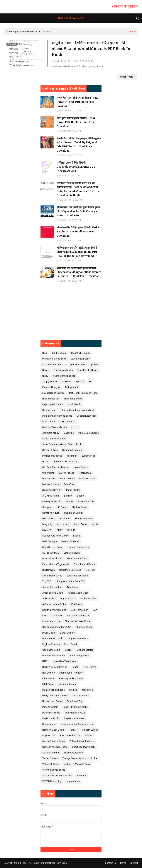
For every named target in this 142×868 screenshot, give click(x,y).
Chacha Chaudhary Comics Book (78, 410)
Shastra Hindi (49, 410)
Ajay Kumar (73, 587)
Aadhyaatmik (71, 387)
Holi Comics (49, 673)
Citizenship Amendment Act (57, 627)
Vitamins (82, 776)
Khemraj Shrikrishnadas (71, 678)
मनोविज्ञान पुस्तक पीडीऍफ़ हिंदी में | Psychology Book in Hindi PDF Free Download (76, 167)
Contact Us (111, 863)
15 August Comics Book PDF (70, 581)
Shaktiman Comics (74, 513)
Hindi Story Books (73, 399)
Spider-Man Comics (52, 576)
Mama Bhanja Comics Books (57, 416)
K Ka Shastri (48, 678)
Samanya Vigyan (51, 513)
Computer (47, 507)
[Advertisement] (71, 311)
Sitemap (134, 863)
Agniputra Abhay (51, 433)
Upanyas (94, 364)
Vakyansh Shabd (51, 764)
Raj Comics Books (63, 370)
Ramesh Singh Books (53, 730)
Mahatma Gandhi (68, 684)
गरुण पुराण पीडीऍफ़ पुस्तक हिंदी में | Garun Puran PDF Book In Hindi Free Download (76, 122)
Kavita (95, 524)
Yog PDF (47, 581)
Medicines (87, 690)
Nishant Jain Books (52, 701)
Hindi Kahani (85, 473)
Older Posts (127, 77)
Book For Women (80, 610)
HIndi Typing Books (79, 656)
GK (90, 382)
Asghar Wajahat (88, 599)
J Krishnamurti (68, 422)
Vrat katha (65, 519)
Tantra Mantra (73, 490)
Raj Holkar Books (51, 718)
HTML (45, 661)
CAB (45, 616)
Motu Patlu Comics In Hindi (83, 393)
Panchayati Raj (75, 701)
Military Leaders (81, 696)
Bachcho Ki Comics (81, 353)
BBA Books (76, 604)
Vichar (67, 764)
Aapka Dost (60, 61)
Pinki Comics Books (89, 433)
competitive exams (75, 364)
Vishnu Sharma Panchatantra (57, 776)
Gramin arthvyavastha (54, 656)
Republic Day (49, 736)
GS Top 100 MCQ (51, 553)
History (46, 462)
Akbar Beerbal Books (53, 593)
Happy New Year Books (64, 661)
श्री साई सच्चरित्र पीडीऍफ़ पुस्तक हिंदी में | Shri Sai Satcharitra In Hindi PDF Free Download (79, 232)
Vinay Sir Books (83, 764)
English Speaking (51, 644)
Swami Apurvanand (74, 753)
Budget (77, 536)
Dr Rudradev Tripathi (53, 639)
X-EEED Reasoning (52, 781)
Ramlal (73, 730)
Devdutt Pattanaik (70, 541)
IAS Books (62, 507)
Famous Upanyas (51, 387)
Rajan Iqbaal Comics (53, 404)
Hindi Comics (59, 353)
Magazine (69, 433)
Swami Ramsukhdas (77, 576)
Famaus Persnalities (78, 547)
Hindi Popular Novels (88, 370)
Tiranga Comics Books (74, 758)
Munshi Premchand (77, 559)
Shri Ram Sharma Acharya (56, 467)
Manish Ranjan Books (54, 690)
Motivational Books (52, 456)
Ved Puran (72, 456)
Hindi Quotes (90, 667)
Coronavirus (63, 524)
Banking (68, 496)
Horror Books (49, 479)
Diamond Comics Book (54, 359)
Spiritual (80, 382)
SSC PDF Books (66, 473)
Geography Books (51, 650)
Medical (73, 690)
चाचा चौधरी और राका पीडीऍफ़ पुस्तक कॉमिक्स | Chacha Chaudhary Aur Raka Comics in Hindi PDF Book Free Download (79, 272)
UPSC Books (49, 519)
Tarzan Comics (50, 758)
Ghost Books (81, 524)
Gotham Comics (85, 650)
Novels (46, 370)
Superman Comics (52, 490)
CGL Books (57, 616)
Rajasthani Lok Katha (70, 570)
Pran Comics (49, 422)
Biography (47, 524)
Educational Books (80, 359)
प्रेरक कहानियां (48, 473)
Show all (132, 32)
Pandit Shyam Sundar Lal (76, 707)
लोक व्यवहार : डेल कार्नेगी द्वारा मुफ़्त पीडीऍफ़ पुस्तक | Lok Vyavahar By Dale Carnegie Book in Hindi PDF (78, 211)
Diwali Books (49, 633)
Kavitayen (47, 530)
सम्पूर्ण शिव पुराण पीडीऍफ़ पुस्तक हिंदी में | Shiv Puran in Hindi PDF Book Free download (77, 102)
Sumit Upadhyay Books (84, 747)
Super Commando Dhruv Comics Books (62, 444)
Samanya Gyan (50, 450)
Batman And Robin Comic (55, 536)
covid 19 (71, 530)
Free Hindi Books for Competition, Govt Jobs (44, 863)
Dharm (81, 496)
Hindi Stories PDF (51, 399)
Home (123, 863)
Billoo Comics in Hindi (54, 439)
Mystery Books (80, 507)
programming (73, 781)
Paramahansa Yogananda (56, 564)
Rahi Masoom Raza (75, 713)
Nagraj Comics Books (64, 376)
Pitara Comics (67, 479)
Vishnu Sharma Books (54, 770)
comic (75, 427)
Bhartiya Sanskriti (84, 519)
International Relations (71, 673)
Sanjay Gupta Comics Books (57, 382)
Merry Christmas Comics (55, 696)
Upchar (94, 758)
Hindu (45, 376)
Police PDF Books (51, 713)
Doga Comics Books (53, 547)
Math (60, 530)
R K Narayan (49, 570)
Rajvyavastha (49, 724)
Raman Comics (87, 479)
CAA (95, 610)
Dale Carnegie (50, 541)
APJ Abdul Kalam (51, 496)
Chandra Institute (51, 621)
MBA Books (48, 684)
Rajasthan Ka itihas (74, 718)
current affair (88, 456)
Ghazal (69, 650)
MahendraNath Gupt (53, 559)
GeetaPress (70, 484)
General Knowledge (87, 416)
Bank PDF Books (86, 501)
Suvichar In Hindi (51, 753)
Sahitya (88, 736)
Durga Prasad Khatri (78, 639)
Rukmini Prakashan (70, 736)
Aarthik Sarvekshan (52, 587)
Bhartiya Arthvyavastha (54, 610)
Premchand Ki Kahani (84, 564)
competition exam (52, 364)
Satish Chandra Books (54, 741)
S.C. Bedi (90, 570)
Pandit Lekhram (50, 707)
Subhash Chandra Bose (82, 741)
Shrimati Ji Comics (72, 450)
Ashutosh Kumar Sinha (54, 604)
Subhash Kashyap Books (55, 747)
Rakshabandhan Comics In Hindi (77, 724)
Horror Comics (81, 467)
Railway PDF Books (52, 501)
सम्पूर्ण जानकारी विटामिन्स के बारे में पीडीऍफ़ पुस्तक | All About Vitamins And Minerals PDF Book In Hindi (91, 49)
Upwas (70, 501)
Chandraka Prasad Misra (77, 621)
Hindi (45, 353)
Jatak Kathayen (72, 553)
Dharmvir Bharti (84, 627)
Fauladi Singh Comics (53, 393)
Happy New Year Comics (55, 667)
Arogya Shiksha (68, 599)
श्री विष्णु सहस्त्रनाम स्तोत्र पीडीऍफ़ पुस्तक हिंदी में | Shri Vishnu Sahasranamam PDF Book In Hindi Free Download (77, 252)
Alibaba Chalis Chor (78, 593)
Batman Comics (51, 484)
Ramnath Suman (89, 730)
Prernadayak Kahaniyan (66, 462)
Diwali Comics (67, 633)
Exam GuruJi (71, 644)
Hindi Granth (74, 404)
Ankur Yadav (49, 599)
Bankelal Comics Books (55, 427)
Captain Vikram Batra (78, 616)
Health (75, 667)
